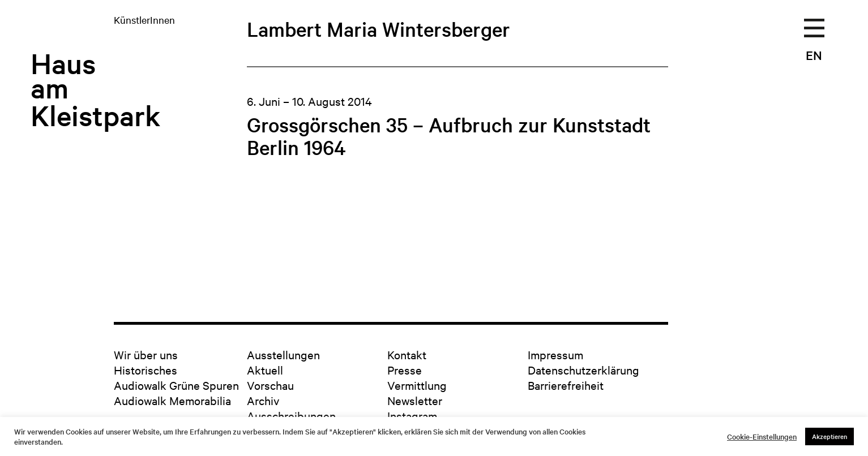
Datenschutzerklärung (583, 370)
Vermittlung (417, 385)
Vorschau (270, 385)
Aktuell (265, 370)
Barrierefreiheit (566, 385)
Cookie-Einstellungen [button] (762, 437)
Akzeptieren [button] (829, 436)
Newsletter (415, 400)
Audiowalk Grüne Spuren (176, 385)
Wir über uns (146, 354)
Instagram (412, 416)
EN (814, 55)
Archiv (263, 400)
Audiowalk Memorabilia (172, 400)
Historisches (146, 370)
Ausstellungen (283, 354)
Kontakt (407, 354)
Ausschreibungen (291, 416)
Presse (405, 370)
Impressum (555, 354)
